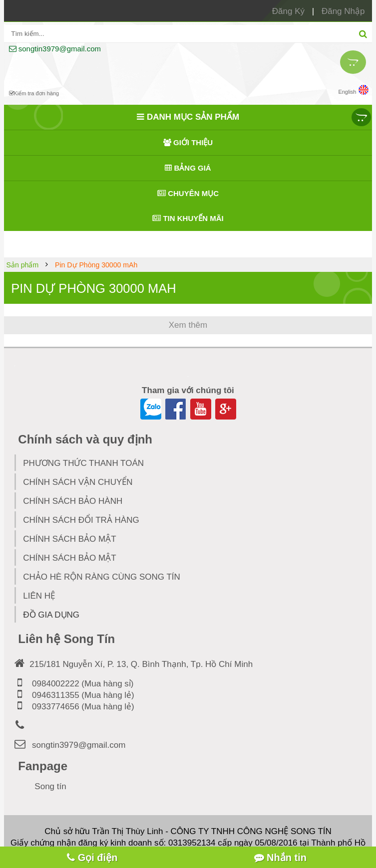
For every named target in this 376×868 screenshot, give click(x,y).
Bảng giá (188, 168)
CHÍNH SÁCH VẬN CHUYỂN (78, 482)
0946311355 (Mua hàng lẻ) (74, 695)
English (353, 90)
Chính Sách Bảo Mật (69, 558)
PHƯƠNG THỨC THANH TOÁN (83, 463)
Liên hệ (39, 596)
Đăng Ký (288, 11)
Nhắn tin (280, 858)
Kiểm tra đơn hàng (34, 93)
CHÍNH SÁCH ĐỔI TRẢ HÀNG (81, 520)
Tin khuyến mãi (188, 218)
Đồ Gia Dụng (61, 613)
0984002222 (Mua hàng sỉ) (74, 684)
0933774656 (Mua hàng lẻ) (74, 707)
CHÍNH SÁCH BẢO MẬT (69, 539)
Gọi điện (92, 858)
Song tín (50, 786)
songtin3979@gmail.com (55, 49)
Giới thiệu (188, 142)
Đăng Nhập (343, 11)
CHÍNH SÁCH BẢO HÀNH (73, 501)
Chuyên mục (188, 193)
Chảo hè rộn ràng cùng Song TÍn (102, 577)
